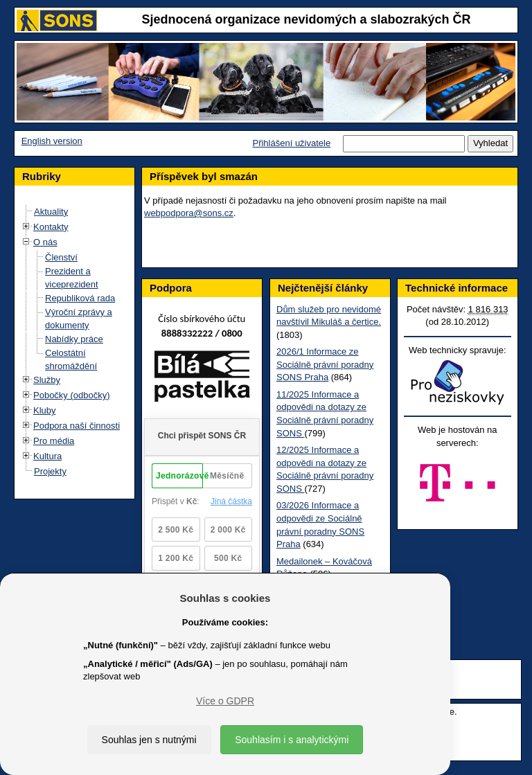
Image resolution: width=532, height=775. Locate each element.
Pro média (54, 441)
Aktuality (51, 212)
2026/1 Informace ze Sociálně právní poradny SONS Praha (325, 364)
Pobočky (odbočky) (72, 395)
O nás (45, 242)
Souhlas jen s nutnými (149, 740)
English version (52, 141)
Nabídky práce (74, 339)
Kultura (47, 456)
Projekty (50, 471)
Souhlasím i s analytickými (292, 740)
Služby (47, 380)
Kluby (45, 410)
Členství (61, 257)
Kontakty (51, 227)
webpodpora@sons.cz (189, 213)
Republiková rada (80, 298)
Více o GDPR (225, 701)
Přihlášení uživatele (291, 143)
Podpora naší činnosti (77, 426)
